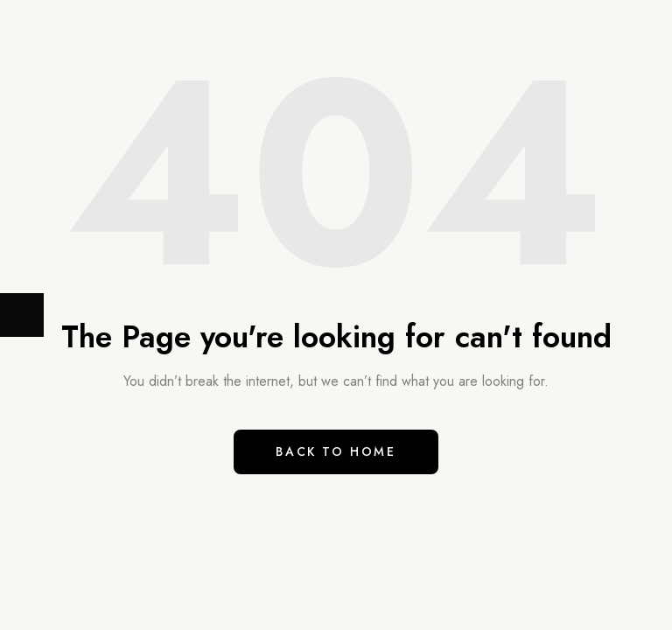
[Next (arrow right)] (22, 315)
